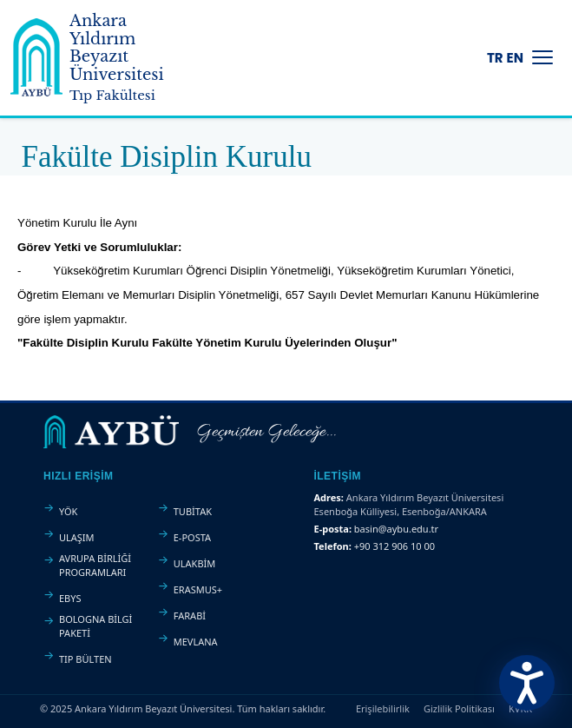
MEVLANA (196, 642)
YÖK (68, 511)
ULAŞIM (77, 537)
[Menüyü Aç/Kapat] (542, 57)
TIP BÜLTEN (85, 659)
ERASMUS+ (198, 589)
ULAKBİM (195, 563)
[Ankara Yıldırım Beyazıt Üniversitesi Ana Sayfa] (101, 58)
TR (495, 58)
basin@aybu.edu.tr (396, 529)
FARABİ (190, 615)
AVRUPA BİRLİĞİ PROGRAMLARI (95, 565)
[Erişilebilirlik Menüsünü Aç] (527, 683)
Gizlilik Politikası (459, 708)
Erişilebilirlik (383, 708)
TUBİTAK (193, 511)
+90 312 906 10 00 (394, 546)
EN (515, 58)
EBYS (70, 598)
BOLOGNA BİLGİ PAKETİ (95, 626)
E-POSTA (192, 537)
